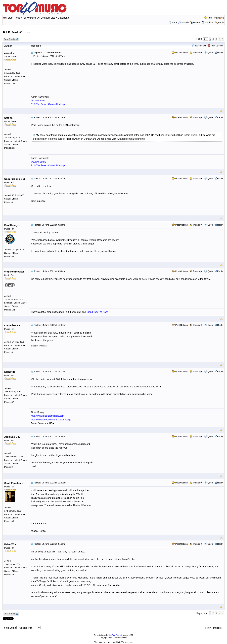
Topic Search (199, 46)
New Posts (213, 18)
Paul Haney (12, 225)
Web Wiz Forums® (116, 635)
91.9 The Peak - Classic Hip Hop (48, 104)
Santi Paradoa (14, 483)
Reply (220, 53)
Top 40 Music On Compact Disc (39, 18)
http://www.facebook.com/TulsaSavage (51, 420)
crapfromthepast (15, 272)
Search (183, 23)
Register (209, 23)
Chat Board (64, 18)
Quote (210, 53)
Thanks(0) (196, 53)
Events (195, 23)
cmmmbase (12, 325)
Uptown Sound (39, 101)
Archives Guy (13, 437)
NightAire (11, 372)
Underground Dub (16, 179)
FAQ (174, 23)
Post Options (180, 53)
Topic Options (215, 46)
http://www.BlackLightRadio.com (48, 416)
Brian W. (10, 544)
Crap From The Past (97, 312)
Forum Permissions (215, 628)
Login (221, 23)
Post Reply (11, 39)
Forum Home (13, 18)
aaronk (9, 53)
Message (36, 46)
